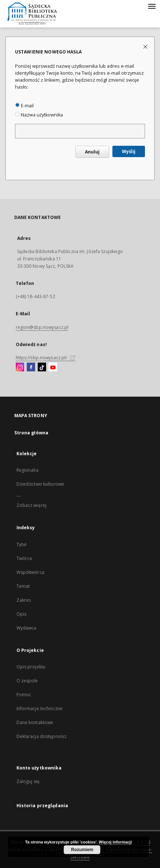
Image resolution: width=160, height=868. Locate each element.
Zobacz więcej (32, 505)
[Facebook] (31, 367)
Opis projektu (31, 667)
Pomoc (24, 695)
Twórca (24, 558)
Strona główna (31, 433)
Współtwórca (30, 572)
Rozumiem (82, 850)
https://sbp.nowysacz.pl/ (46, 358)
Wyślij (129, 151)
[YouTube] (53, 367)
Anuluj (92, 152)
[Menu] (152, 6)
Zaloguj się (28, 781)
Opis (21, 614)
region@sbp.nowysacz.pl (42, 327)
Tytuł (22, 544)
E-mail (24, 106)
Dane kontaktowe (35, 722)
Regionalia (27, 470)
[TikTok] (42, 367)
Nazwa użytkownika (39, 115)
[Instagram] (20, 367)
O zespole (27, 681)
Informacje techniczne (40, 709)
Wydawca (27, 628)
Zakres (24, 600)
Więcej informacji (115, 842)
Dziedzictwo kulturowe (40, 484)
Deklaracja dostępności (42, 736)
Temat (23, 586)
